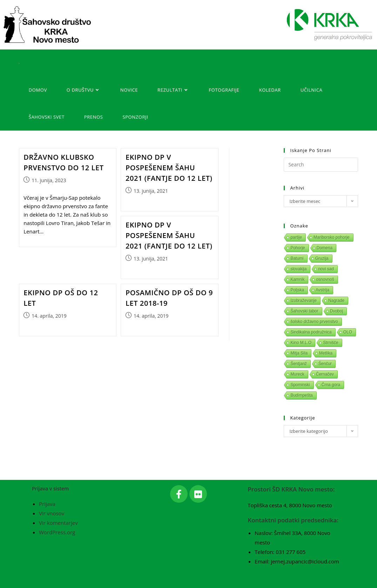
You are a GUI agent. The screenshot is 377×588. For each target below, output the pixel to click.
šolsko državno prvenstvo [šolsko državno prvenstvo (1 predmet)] (314, 322)
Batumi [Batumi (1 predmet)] (297, 258)
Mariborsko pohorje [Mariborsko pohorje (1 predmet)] (332, 237)
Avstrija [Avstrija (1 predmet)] (322, 290)
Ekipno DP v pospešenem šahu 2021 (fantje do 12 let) (169, 168)
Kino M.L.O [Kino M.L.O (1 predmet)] (301, 343)
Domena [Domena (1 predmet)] (325, 248)
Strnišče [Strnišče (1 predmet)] (331, 343)
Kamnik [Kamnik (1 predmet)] (297, 279)
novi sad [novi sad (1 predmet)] (326, 269)
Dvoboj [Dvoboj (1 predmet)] (336, 311)
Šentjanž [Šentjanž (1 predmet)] (299, 364)
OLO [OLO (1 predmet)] (348, 332)
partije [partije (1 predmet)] (296, 237)
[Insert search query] (321, 165)
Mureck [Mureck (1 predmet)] (297, 374)
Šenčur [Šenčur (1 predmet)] (325, 364)
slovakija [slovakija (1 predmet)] (298, 269)
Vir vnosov (52, 513)
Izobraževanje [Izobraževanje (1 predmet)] (304, 300)
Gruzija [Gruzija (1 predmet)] (322, 258)
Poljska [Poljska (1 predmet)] (297, 290)
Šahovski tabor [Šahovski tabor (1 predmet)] (304, 311)
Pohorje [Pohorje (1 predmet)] (298, 248)
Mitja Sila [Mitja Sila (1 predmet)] (299, 353)
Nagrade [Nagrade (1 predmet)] (336, 300)
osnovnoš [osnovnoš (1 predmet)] (325, 279)
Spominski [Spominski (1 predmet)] (300, 385)
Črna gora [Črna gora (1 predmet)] (331, 385)
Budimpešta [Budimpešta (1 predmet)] (301, 395)
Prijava (47, 504)
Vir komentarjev (58, 523)
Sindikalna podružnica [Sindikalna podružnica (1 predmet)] (311, 332)
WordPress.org (57, 532)
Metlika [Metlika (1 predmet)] (326, 353)
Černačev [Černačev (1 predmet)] (325, 374)
